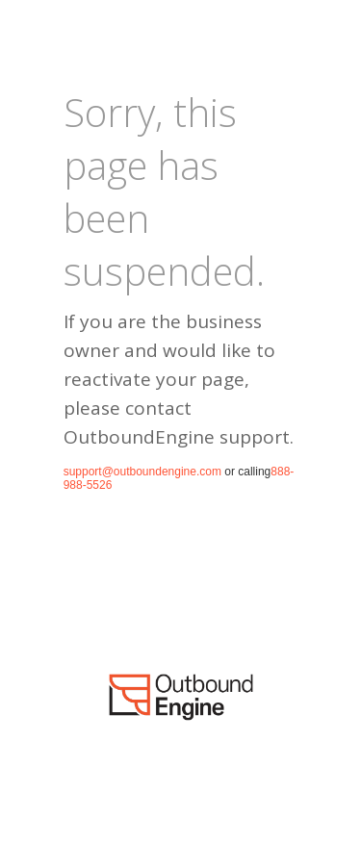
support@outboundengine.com (142, 472)
